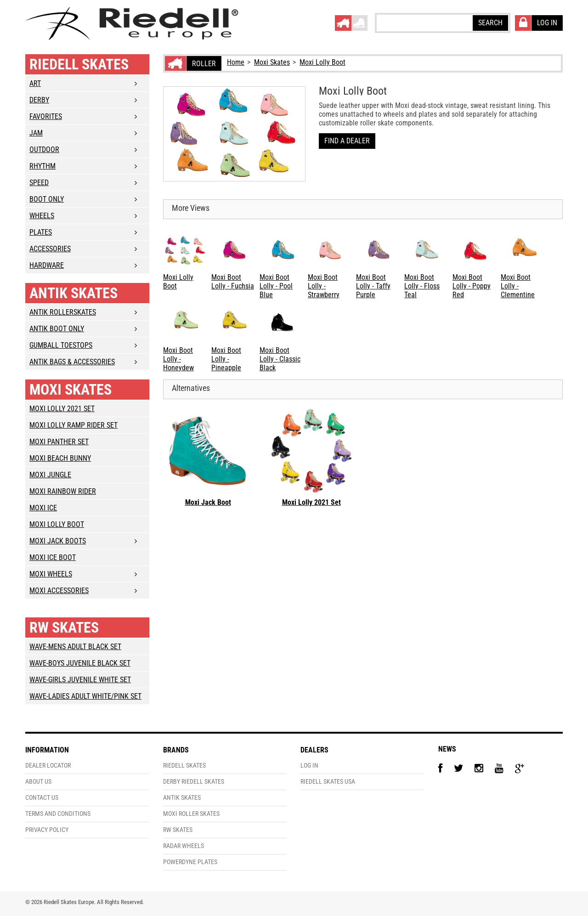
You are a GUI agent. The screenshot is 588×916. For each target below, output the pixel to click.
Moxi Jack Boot (208, 502)
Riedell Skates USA (328, 782)
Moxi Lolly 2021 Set (311, 502)
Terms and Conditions (58, 814)
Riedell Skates (79, 64)
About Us (38, 782)
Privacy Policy (47, 830)
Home (236, 62)
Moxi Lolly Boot (322, 62)
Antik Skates (73, 293)
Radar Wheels (184, 846)
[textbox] (424, 23)
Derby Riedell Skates (194, 782)
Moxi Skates (272, 62)
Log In (309, 766)
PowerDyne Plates (190, 862)
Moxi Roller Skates (191, 814)
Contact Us (42, 798)
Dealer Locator (48, 766)
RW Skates (64, 628)
